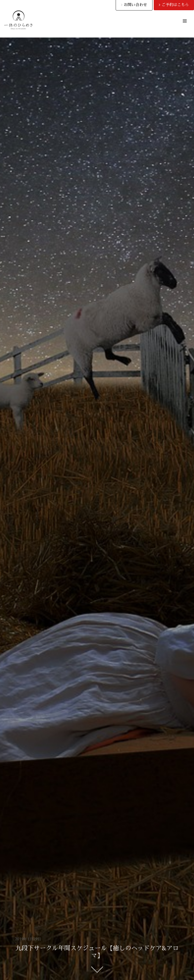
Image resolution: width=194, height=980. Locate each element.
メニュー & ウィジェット (185, 26)
